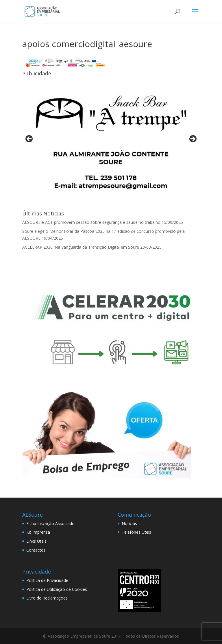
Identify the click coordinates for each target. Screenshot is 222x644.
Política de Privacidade (47, 580)
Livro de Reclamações (47, 598)
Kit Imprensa (38, 532)
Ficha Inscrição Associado (50, 523)
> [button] (193, 139)
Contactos (36, 550)
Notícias (129, 523)
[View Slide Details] (111, 140)
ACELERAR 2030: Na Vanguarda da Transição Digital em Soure (81, 247)
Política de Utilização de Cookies (57, 589)
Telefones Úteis (136, 532)
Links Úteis (36, 541)
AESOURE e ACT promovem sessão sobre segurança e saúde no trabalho (91, 222)
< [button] (29, 139)
